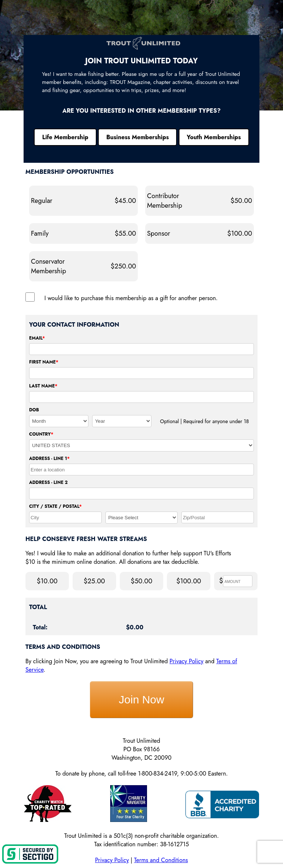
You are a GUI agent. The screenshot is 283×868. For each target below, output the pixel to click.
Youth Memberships (214, 137)
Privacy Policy (186, 661)
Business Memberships (137, 137)
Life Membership (65, 137)
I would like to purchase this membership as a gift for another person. (131, 298)
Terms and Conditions (161, 860)
